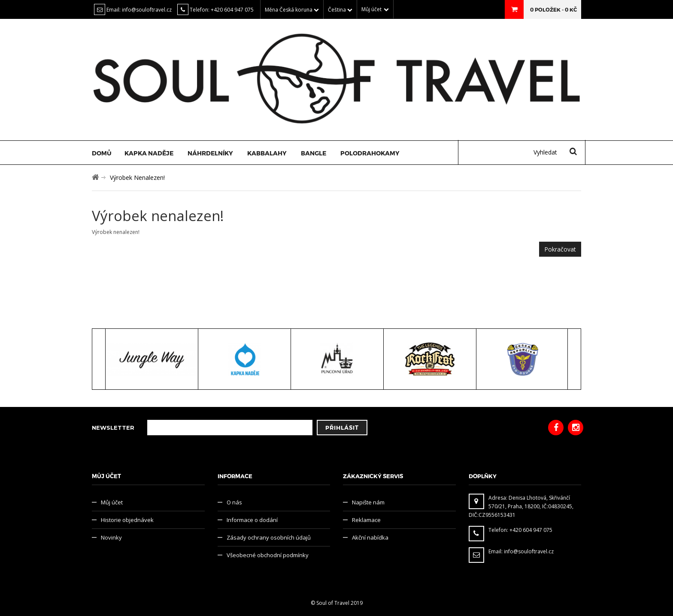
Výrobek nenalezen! (137, 178)
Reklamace (366, 520)
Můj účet (112, 502)
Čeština (340, 10)
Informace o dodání (252, 520)
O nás (234, 502)
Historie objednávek (127, 520)
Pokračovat (560, 249)
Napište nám (368, 502)
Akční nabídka (370, 537)
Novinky (111, 537)
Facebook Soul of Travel (556, 428)
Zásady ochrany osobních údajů (269, 537)
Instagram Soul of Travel (576, 428)
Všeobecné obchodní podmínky (268, 555)
